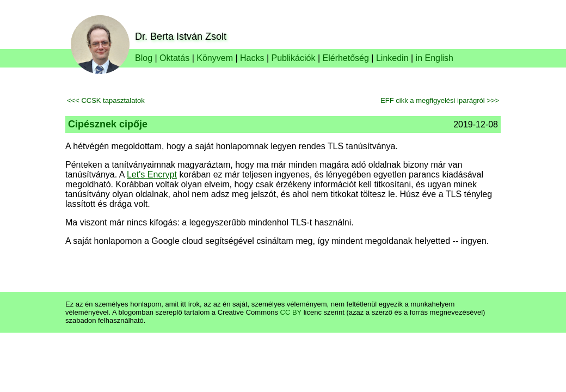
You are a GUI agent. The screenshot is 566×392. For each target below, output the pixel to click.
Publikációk (294, 58)
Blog (144, 58)
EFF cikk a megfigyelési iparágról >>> (440, 100)
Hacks (252, 58)
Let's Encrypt (152, 174)
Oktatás (174, 58)
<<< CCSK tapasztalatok (106, 100)
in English (435, 58)
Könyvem (215, 58)
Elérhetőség (346, 58)
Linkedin (392, 58)
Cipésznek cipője (108, 124)
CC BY (291, 312)
